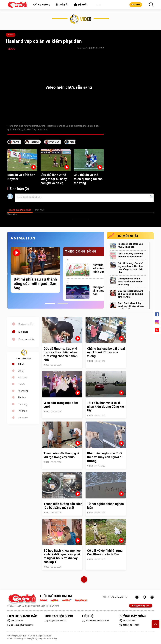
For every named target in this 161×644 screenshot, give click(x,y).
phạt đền (54, 142)
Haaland (34, 142)
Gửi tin (136, 5)
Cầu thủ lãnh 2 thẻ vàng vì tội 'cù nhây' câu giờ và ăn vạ (54, 179)
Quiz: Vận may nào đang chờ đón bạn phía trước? (131, 255)
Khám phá (23, 391)
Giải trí (21, 371)
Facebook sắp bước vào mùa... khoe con (130, 245)
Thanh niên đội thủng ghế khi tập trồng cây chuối (61, 455)
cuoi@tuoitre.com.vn (55, 621)
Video (11, 35)
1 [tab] (50, 304)
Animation (23, 418)
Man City (74, 142)
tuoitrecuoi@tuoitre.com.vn (95, 621)
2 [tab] (63, 304)
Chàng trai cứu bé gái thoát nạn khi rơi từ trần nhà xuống (130, 282)
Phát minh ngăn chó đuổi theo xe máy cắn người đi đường (105, 457)
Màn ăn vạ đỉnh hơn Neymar (21, 177)
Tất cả (21, 364)
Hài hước (22, 377)
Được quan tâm (26, 324)
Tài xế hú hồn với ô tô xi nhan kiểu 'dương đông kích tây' (106, 407)
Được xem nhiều (27, 339)
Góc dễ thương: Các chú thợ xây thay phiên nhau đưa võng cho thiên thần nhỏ (131, 268)
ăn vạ (16, 142)
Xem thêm (12, 214)
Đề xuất (81, 5)
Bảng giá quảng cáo (141, 606)
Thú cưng (22, 404)
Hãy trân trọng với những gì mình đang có (102, 268)
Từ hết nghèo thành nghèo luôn (105, 506)
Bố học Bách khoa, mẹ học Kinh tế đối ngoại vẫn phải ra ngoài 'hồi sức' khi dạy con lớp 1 (62, 556)
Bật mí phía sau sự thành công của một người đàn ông (35, 284)
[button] (97, 5)
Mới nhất (23, 332)
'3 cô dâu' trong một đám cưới (61, 405)
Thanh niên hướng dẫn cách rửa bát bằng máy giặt (63, 506)
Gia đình (22, 397)
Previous (7, 274)
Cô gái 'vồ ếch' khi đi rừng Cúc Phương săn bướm (105, 552)
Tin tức (21, 384)
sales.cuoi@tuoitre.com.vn (20, 625)
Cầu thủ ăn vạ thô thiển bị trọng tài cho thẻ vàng (88, 179)
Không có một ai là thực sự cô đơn (102, 291)
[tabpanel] (35, 270)
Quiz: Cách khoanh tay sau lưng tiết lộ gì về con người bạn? (131, 306)
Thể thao (22, 411)
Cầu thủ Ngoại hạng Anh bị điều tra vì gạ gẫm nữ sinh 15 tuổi (131, 294)
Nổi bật (62, 4)
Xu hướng (41, 5)
